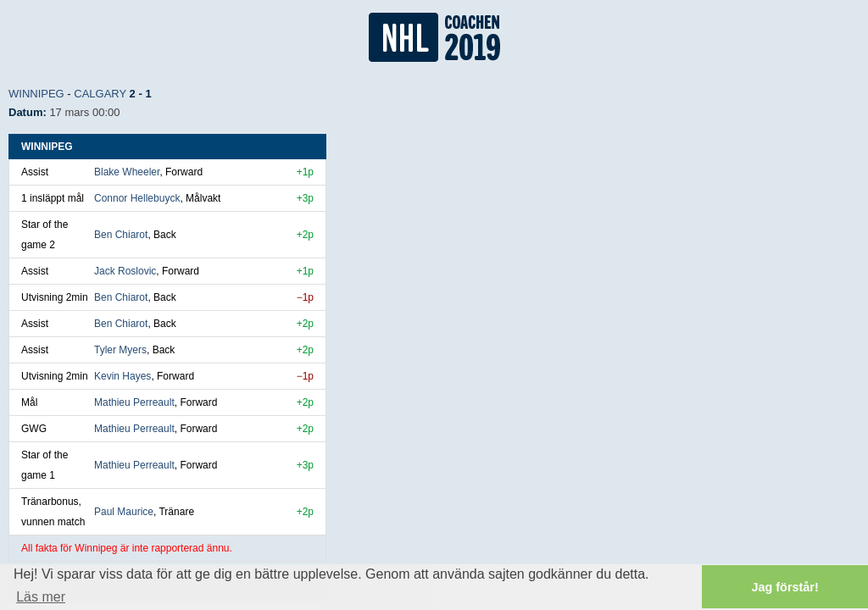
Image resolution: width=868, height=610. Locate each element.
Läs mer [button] (41, 597)
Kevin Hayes (122, 376)
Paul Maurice (124, 512)
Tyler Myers (120, 350)
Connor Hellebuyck (137, 198)
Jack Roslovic (125, 271)
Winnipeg (36, 94)
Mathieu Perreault (134, 402)
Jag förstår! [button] (785, 587)
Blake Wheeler (127, 172)
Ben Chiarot (121, 235)
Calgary (100, 94)
